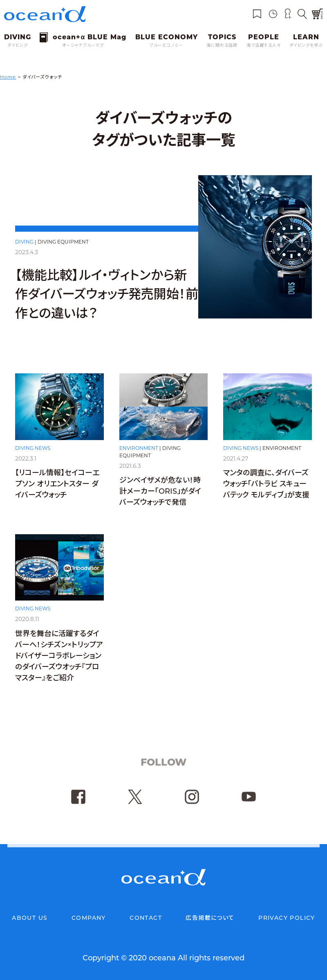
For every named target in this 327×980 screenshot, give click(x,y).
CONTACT (146, 918)
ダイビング (18, 45)
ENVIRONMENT (139, 451)
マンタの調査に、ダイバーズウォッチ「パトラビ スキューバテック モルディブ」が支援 (266, 490)
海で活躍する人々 (264, 45)
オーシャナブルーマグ (83, 45)
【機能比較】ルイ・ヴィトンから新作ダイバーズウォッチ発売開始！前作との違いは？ (107, 294)
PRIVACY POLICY (287, 918)
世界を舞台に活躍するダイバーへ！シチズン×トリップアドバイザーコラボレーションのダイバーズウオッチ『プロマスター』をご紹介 (59, 665)
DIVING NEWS (33, 450)
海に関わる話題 (222, 45)
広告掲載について (210, 918)
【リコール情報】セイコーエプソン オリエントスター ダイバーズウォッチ (57, 486)
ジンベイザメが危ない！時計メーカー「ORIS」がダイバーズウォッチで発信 (160, 495)
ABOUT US (30, 918)
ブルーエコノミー (166, 45)
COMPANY (89, 918)
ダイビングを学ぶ (306, 45)
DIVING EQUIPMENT (63, 242)
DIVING (24, 242)
